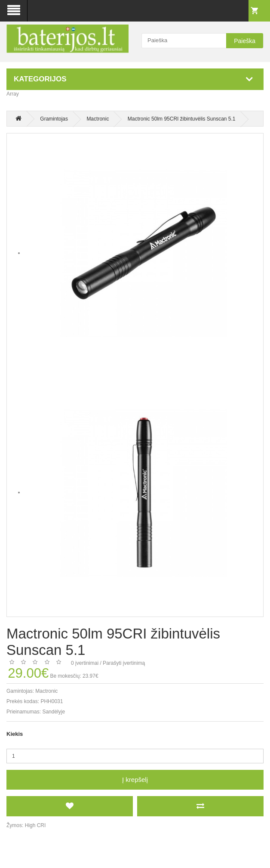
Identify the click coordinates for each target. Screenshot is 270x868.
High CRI (35, 825)
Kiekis (15, 734)
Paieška (245, 41)
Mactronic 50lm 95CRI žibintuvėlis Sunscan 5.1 (182, 119)
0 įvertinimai (85, 663)
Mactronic (98, 119)
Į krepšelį (135, 780)
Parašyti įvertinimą (124, 663)
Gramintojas (54, 119)
